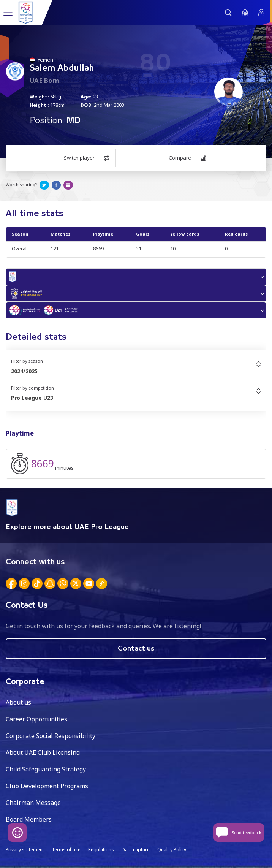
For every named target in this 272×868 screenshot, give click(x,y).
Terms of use (66, 850)
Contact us (136, 649)
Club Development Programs (47, 786)
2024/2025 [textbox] (24, 371)
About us (18, 702)
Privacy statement (25, 850)
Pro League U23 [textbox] (32, 398)
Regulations (101, 850)
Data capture (136, 850)
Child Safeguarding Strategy (46, 769)
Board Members (29, 819)
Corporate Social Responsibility (51, 736)
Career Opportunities (36, 719)
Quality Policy (172, 850)
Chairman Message (33, 803)
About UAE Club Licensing (43, 752)
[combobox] (136, 371)
